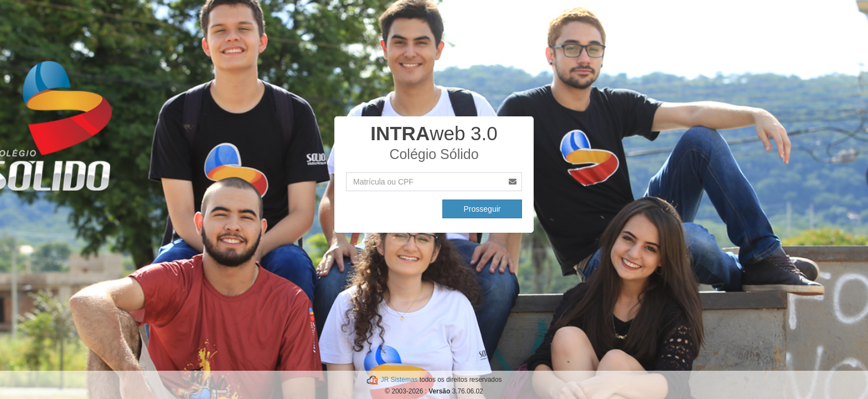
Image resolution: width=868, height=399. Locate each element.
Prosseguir (482, 209)
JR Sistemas (400, 380)
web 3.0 (434, 133)
